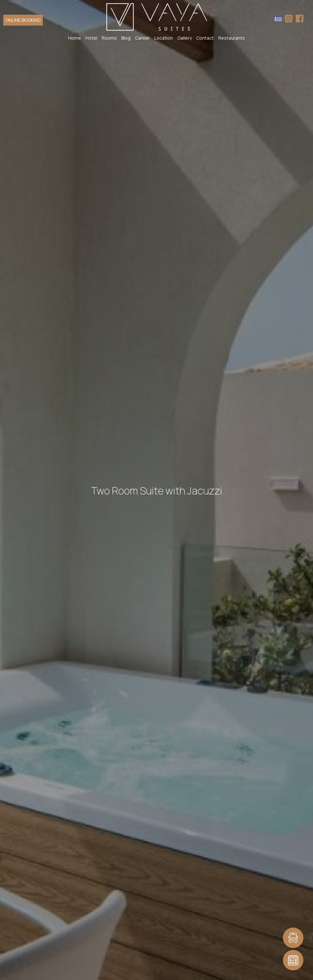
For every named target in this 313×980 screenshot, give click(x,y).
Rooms (109, 38)
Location (164, 38)
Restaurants (232, 38)
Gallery (185, 38)
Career (142, 38)
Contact (205, 38)
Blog (126, 38)
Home (75, 38)
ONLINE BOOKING (23, 20)
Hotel (91, 38)
